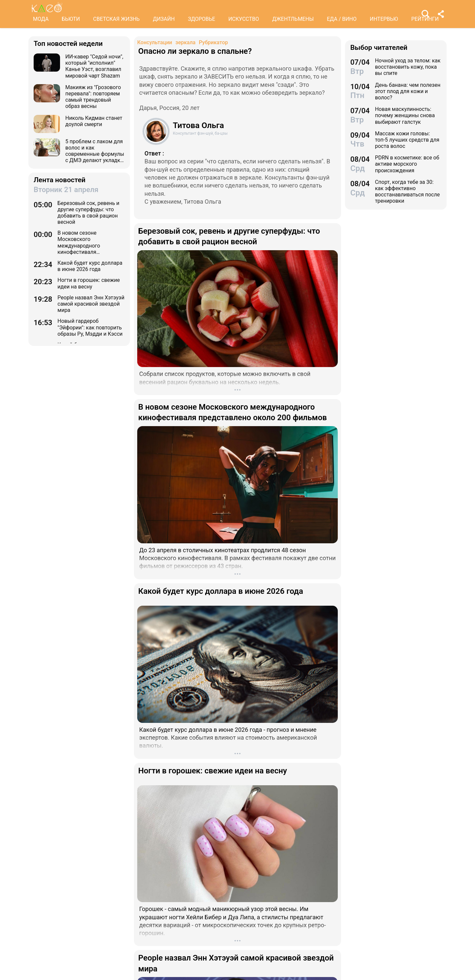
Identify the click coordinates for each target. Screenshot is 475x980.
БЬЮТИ (71, 19)
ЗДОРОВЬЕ (202, 19)
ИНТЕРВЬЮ (384, 19)
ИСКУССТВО (244, 19)
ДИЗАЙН (164, 19)
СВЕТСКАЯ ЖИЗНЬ (116, 19)
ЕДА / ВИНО (342, 19)
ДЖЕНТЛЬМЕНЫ (293, 19)
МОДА (41, 19)
